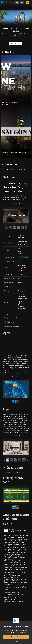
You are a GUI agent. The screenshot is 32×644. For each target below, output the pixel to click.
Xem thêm (16, 203)
